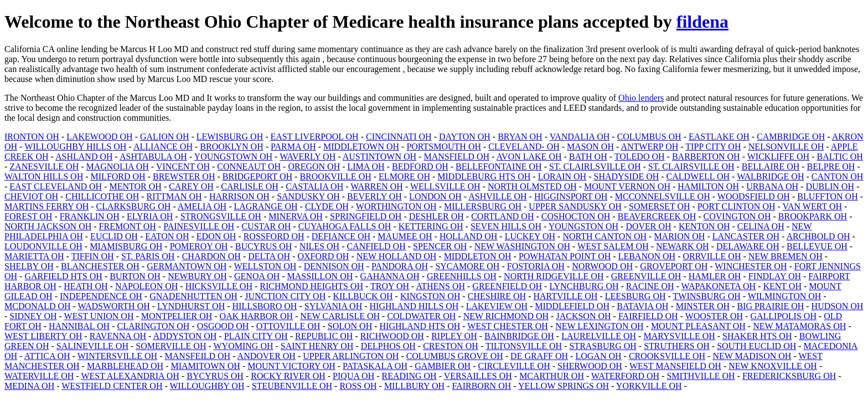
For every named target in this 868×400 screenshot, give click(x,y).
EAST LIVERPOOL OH (315, 137)
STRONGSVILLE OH (221, 216)
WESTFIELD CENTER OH (112, 386)
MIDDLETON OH (478, 256)
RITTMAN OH (174, 196)
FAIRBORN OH (481, 386)
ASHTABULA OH (153, 157)
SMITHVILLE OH (701, 376)
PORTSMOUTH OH (444, 147)
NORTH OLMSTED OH (532, 186)
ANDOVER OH (267, 356)
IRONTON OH (32, 137)
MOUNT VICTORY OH (291, 366)
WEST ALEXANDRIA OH (130, 376)
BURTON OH (135, 276)
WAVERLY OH (308, 157)
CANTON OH (837, 176)
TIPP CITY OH (713, 147)
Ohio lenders (641, 98)
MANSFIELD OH (456, 157)
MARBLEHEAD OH (125, 366)
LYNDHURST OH (191, 306)
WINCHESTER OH (751, 266)
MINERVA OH (296, 216)
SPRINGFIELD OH (366, 216)
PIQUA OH (353, 376)
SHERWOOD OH (590, 366)
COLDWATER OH (421, 316)
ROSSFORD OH (274, 236)
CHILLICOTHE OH (102, 196)
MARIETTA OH (34, 256)
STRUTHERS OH (677, 346)
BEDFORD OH (420, 166)
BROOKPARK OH (813, 216)
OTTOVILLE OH (288, 326)
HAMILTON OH (708, 186)
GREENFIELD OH (507, 286)
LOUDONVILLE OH (43, 246)
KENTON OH (704, 226)
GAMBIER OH (443, 366)
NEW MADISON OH (752, 356)
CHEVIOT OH (31, 196)
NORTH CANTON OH (604, 236)
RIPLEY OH (454, 336)
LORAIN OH (562, 176)
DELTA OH (269, 256)
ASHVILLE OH (497, 196)
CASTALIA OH (314, 186)
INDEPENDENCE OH (101, 296)
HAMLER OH (715, 276)
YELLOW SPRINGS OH (564, 386)
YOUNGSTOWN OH (233, 157)
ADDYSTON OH (185, 336)
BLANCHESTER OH (100, 266)
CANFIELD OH (376, 246)
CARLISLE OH (250, 186)
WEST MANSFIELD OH (675, 366)
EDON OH (216, 236)
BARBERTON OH (706, 157)
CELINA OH (761, 226)
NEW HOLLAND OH (397, 256)
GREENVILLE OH (646, 276)
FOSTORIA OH (536, 266)
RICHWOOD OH (392, 336)
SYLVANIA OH (333, 306)
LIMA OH (366, 166)
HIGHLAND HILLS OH (414, 306)
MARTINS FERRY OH (46, 206)
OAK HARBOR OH (256, 316)
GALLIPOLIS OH (783, 316)
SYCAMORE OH (467, 266)
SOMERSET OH (659, 206)
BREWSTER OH (184, 176)
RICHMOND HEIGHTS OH (311, 286)
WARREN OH (377, 186)
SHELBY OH (29, 266)
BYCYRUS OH (215, 376)
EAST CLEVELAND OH (56, 186)
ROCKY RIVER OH (288, 376)
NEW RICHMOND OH (506, 316)
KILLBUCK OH (363, 296)
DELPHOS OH (388, 346)
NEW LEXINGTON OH (599, 326)
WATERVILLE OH (39, 376)
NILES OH (319, 246)
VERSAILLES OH (478, 376)
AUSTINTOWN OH (379, 157)
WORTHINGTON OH (396, 206)
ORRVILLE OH (712, 256)
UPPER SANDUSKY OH (575, 206)
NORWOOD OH (602, 266)
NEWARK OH (683, 246)
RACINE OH (650, 286)
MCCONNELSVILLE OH (663, 196)
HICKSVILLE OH (219, 286)
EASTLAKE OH (719, 137)
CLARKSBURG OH (134, 206)
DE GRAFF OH (539, 356)
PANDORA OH (400, 266)
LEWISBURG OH (230, 137)
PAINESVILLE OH (199, 226)
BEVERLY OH (374, 196)
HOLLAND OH (468, 236)
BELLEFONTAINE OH (499, 166)
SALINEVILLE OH (92, 346)
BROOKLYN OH (231, 147)
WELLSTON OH (265, 266)
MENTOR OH (135, 186)
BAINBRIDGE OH (519, 336)
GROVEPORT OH (674, 266)
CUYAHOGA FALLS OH (345, 226)
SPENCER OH (440, 246)
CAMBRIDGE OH (791, 137)
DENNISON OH (334, 266)
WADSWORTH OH (114, 306)
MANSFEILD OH (197, 356)
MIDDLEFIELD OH (572, 306)
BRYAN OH (520, 137)
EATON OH (167, 236)
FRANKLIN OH (90, 216)
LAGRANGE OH (265, 206)
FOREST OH (28, 216)
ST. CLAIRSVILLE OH (691, 166)
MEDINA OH (29, 386)
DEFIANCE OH (341, 236)
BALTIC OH (839, 157)
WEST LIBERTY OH (43, 336)
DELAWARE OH (748, 246)
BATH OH (588, 157)
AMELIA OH (202, 206)
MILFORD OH (118, 176)
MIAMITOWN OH (205, 366)
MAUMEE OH (405, 236)
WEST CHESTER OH (507, 326)
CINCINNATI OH (399, 137)
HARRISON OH (239, 196)
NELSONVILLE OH (786, 147)
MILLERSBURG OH (483, 206)
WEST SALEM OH (613, 246)
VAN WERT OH (813, 206)
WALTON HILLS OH (44, 176)
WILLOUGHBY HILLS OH (75, 147)
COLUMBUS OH (649, 137)
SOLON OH (350, 326)
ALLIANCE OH (163, 147)
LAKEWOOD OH (100, 137)
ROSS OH (358, 386)
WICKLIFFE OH (778, 157)
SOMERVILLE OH (171, 346)
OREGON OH (314, 166)
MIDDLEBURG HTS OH (484, 176)
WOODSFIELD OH (754, 196)
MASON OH (590, 147)
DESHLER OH (436, 216)
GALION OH (164, 137)
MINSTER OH (703, 306)
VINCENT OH (183, 166)
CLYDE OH (327, 206)
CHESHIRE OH (497, 296)
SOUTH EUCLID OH (756, 346)
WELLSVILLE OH (445, 186)
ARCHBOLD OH (818, 236)
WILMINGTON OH (785, 296)
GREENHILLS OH (462, 276)
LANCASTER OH (746, 236)
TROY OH (390, 286)
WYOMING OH (244, 346)
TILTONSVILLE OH (524, 346)
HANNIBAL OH (79, 326)
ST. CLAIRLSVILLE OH (595, 166)
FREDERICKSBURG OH (789, 376)
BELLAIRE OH (771, 166)
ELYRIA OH (150, 216)
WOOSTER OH (714, 316)
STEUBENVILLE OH (292, 386)
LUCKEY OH (530, 236)
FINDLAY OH (775, 276)
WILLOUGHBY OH (207, 386)
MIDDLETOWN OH (361, 147)
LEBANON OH (647, 256)
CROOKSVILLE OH (667, 356)
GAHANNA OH (390, 276)
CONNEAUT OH (249, 166)
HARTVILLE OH (565, 296)
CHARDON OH (211, 256)
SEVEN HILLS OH (506, 226)
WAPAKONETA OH (719, 286)
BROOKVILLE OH (335, 176)
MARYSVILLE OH (679, 336)
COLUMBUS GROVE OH (455, 356)
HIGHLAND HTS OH (420, 326)
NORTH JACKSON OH (48, 226)
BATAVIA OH (642, 306)
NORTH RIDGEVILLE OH (554, 276)
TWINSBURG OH (707, 296)
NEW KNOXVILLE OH (773, 366)
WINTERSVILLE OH (117, 356)
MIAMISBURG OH (126, 246)
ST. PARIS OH (148, 256)
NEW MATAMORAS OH (799, 326)
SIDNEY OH (33, 316)
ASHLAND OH (84, 157)
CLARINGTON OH (153, 326)
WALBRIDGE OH (770, 176)
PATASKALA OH (375, 366)
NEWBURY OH (197, 276)
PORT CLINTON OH (737, 206)
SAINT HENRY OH (317, 346)
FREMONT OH (128, 226)
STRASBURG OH (603, 346)
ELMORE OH (404, 176)
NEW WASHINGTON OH (522, 246)
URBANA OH (772, 186)
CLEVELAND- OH (524, 147)
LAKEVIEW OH (497, 306)
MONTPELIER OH (177, 316)
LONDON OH (435, 196)
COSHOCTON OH (576, 216)
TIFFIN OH (93, 256)
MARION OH (679, 236)
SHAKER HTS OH (757, 336)
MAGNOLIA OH (118, 166)
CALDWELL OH (698, 176)
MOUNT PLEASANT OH (698, 326)
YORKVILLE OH (649, 386)
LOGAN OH (598, 356)
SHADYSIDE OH (627, 176)
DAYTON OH (465, 137)
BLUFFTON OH (828, 196)
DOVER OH (648, 226)
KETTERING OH (431, 226)
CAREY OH (191, 186)
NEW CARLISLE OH (340, 316)
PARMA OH (293, 147)
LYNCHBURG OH (584, 286)
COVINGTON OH (737, 216)
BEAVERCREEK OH (657, 216)
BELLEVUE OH (817, 246)
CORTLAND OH (502, 216)
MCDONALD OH (38, 306)
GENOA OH (257, 276)
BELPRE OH (831, 166)
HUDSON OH (838, 306)
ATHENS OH (441, 286)
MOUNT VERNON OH (627, 186)
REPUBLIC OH (324, 336)
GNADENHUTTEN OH (193, 296)
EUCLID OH (114, 236)
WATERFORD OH (625, 376)
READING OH (409, 376)
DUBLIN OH (830, 186)
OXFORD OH (323, 256)
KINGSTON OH (430, 296)
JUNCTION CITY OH (285, 296)
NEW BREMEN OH (786, 256)
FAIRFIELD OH (648, 316)
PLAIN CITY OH (256, 336)
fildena (702, 22)
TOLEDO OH (640, 157)
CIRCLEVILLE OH (514, 366)
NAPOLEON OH (146, 286)
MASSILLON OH (320, 276)
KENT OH (782, 286)
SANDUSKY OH (308, 196)
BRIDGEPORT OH (257, 176)
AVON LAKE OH (529, 157)
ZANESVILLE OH (44, 166)
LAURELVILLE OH (599, 336)
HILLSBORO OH (265, 306)
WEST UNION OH (99, 316)
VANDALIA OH (580, 137)
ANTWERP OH (649, 147)
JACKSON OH (583, 316)
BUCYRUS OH (264, 246)
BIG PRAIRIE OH (770, 306)
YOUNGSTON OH (583, 226)
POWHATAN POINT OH (565, 256)
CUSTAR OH (266, 226)
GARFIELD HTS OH (63, 276)
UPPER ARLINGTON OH (351, 356)
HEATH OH (86, 286)
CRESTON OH (451, 346)
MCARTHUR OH (552, 376)
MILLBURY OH (414, 386)
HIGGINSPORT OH (571, 196)
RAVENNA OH (118, 336)
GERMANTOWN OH (187, 266)
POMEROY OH (199, 246)
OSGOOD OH (223, 326)
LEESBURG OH (635, 296)
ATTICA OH (47, 356)
